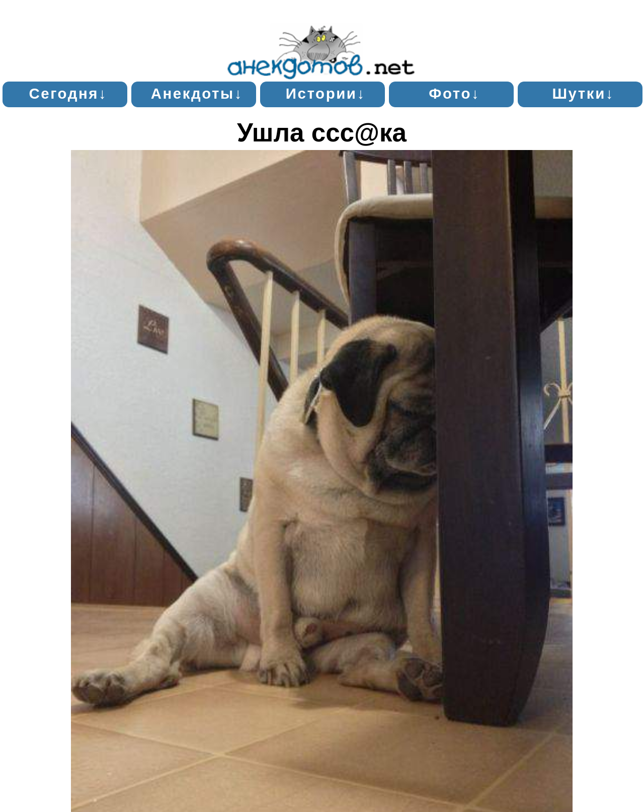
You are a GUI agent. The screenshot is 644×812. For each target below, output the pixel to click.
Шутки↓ (583, 93)
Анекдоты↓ (197, 93)
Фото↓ (454, 93)
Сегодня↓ (68, 93)
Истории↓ (326, 93)
